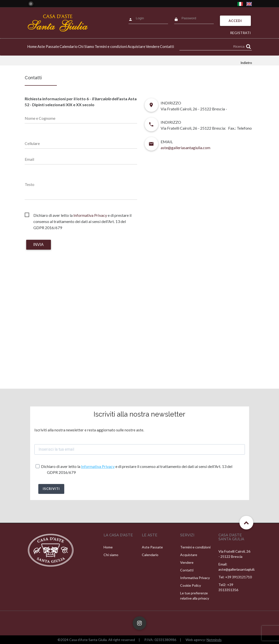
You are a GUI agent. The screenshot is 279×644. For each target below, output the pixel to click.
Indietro (246, 63)
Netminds (214, 640)
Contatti (167, 46)
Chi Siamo (86, 46)
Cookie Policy (191, 585)
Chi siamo (111, 555)
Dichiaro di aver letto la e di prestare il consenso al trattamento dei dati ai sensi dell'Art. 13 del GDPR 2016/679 (82, 216)
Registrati (240, 33)
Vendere (153, 46)
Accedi (235, 21)
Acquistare (136, 46)
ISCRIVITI (51, 489)
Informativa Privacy (90, 215)
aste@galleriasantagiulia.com (185, 148)
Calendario (69, 46)
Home (32, 46)
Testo (30, 184)
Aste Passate (48, 46)
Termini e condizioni (111, 46)
